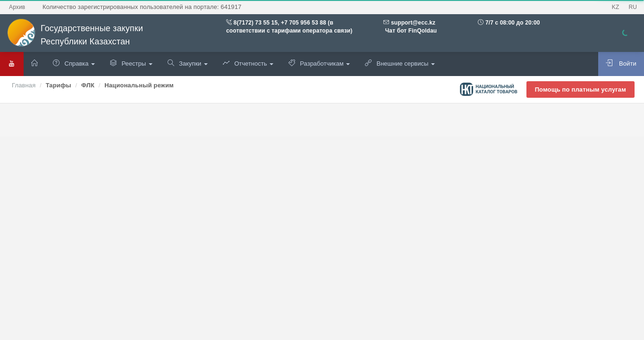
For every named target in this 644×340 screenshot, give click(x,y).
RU (633, 7)
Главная (24, 85)
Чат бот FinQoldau (410, 31)
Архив (17, 7)
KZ (616, 7)
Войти (621, 63)
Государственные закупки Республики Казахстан (75, 35)
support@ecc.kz (413, 23)
